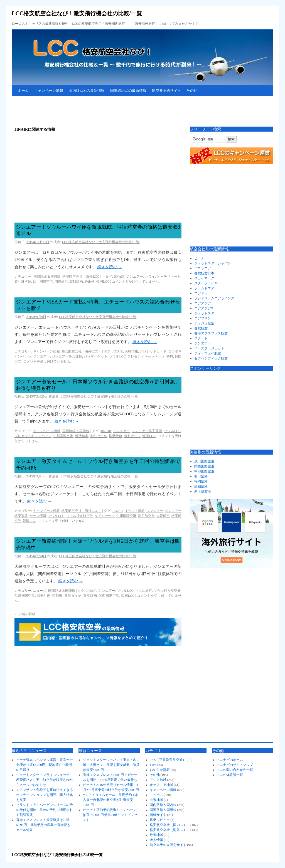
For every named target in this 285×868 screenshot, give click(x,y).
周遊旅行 (61, 282)
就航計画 (76, 282)
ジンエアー (135, 277)
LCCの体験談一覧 (230, 775)
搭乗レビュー (160, 820)
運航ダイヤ (73, 596)
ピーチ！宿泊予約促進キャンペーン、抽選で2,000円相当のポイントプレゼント (111, 815)
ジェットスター (206, 313)
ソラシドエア (204, 288)
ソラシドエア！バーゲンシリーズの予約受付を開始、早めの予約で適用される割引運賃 (45, 810)
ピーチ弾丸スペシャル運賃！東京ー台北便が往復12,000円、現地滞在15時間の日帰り (45, 765)
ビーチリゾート (169, 277)
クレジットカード (153, 351)
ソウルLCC (117, 356)
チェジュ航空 (204, 323)
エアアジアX (204, 308)
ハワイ (150, 277)
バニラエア (203, 268)
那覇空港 (201, 486)
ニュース (40, 591)
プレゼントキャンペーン (146, 356)
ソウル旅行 (144, 591)
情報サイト (158, 815)
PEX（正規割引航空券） (168, 760)
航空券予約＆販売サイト (168, 845)
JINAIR (119, 277)
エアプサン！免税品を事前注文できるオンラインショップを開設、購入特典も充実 (45, 795)
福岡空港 (201, 481)
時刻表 (57, 596)
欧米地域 (156, 835)
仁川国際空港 (43, 282)
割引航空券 (146, 516)
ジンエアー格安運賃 (67, 356)
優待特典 (82, 436)
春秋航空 (201, 328)
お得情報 (131, 351)
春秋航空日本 (204, 273)
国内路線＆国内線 (163, 805)
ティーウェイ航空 (208, 353)
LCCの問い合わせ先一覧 (235, 770)
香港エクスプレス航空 (211, 333)
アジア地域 (158, 780)
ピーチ (199, 258)
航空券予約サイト (166, 91)
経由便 (90, 282)
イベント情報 (135, 511)
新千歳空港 (203, 491)
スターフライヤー (208, 283)
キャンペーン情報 (49, 91)
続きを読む (110, 267)
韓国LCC (103, 282)
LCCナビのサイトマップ (235, 765)
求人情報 (156, 840)
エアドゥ (201, 293)
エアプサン (203, 318)
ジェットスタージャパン (213, 263)
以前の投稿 (25, 614)
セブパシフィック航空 (211, 358)
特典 (170, 356)
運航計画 (90, 596)
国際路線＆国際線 (47, 277)
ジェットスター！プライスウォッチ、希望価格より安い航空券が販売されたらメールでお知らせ (45, 780)
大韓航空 (163, 516)
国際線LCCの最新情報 (128, 91)
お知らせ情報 (160, 770)
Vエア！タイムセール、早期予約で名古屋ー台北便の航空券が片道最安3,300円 (111, 800)
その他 (192, 91)
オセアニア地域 (161, 785)
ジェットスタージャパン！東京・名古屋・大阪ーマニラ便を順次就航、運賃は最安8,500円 (111, 765)
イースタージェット (209, 348)
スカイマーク (204, 278)
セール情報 (38, 516)
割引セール (99, 436)
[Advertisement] (113, 111)
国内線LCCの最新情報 (87, 91)
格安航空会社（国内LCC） (170, 825)
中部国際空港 (204, 471)
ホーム (23, 91)
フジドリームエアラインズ (214, 298)
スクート (201, 338)
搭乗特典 (116, 436)
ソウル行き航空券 (80, 516)
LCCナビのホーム (230, 760)
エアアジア (203, 303)
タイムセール (105, 516)
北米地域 (156, 800)
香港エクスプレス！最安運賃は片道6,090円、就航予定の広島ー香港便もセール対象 (43, 825)
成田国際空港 (204, 461)
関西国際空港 (109, 596)
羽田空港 (201, 476)
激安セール (132, 436)
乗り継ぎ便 (23, 282)
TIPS (153, 765)
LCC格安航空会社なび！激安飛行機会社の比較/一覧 (77, 13)
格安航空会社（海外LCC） (83, 277)
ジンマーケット (96, 356)
